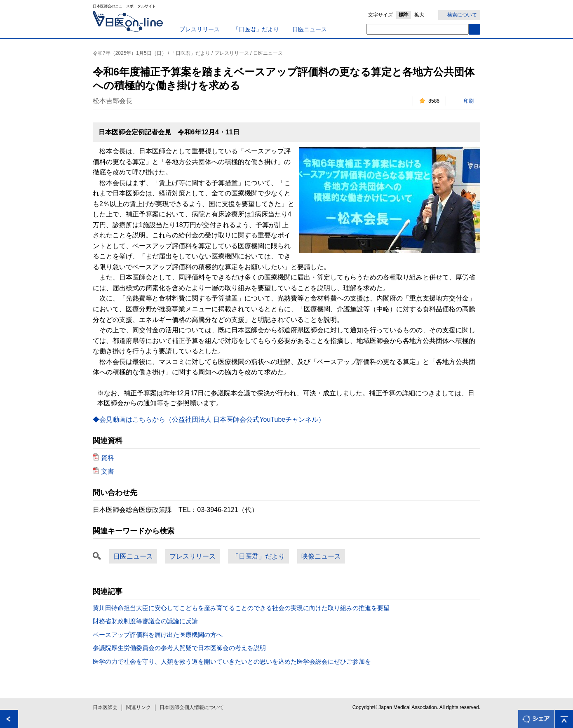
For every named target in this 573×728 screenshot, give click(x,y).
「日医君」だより (256, 29)
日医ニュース (310, 29)
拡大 (419, 15)
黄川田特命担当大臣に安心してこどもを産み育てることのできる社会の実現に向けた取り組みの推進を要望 (241, 608)
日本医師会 (105, 707)
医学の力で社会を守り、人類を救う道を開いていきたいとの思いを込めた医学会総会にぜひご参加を (232, 661)
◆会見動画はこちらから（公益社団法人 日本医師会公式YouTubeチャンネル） (209, 419)
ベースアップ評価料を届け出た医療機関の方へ (158, 635)
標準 (404, 15)
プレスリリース (200, 29)
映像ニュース (321, 556)
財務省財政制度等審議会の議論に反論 (145, 621)
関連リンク (139, 707)
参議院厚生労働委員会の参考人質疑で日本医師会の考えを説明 (179, 648)
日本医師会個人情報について (192, 707)
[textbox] (418, 29)
